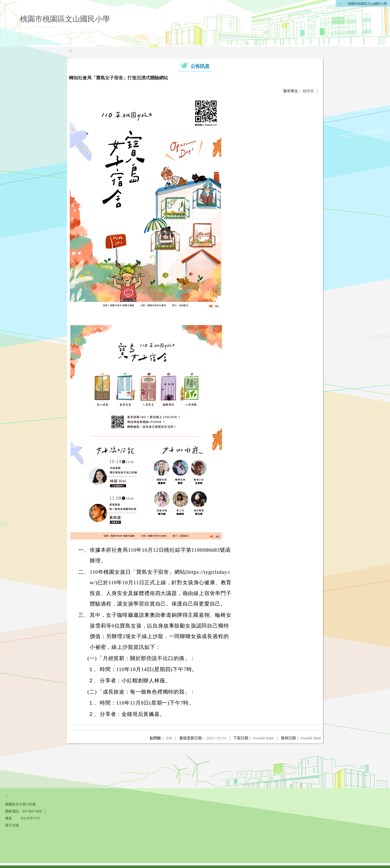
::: (340, 4)
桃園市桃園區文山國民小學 (367, 4)
